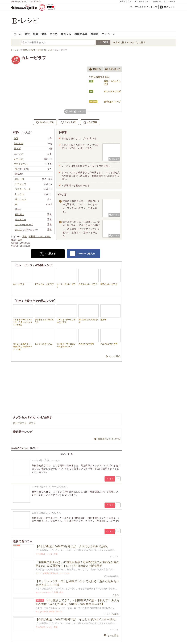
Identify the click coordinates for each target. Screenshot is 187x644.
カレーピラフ (23, 277)
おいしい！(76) (47, 122)
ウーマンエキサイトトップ (144, 7)
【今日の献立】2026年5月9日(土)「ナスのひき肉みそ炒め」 (73, 546)
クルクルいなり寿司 (110, 337)
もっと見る (115, 356)
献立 (27, 34)
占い (148, 1)
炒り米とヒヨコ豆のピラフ (45, 314)
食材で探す (121, 42)
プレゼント (157, 1)
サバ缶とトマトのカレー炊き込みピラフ (67, 338)
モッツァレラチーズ (44, 592)
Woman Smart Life (111, 576)
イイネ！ (110, 479)
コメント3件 (68, 122)
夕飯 (56, 554)
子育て (123, 1)
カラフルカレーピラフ (89, 277)
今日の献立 (40, 554)
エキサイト (169, 7)
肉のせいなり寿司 (89, 337)
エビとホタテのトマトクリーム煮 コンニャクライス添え (23, 315)
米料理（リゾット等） (40, 237)
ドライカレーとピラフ (45, 277)
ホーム (18, 34)
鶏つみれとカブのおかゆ (89, 314)
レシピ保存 (92, 122)
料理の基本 (81, 34)
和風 (56, 592)
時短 (61, 592)
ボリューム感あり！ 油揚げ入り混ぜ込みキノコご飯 (23, 340)
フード (38, 573)
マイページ (108, 34)
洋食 (25, 237)
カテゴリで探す (138, 42)
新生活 (59, 612)
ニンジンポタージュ (45, 337)
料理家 (95, 34)
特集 (36, 34)
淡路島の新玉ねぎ (50, 573)
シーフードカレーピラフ (67, 278)
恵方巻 (110, 313)
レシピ (49, 554)
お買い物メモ (113, 69)
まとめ (54, 34)
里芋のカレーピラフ (110, 277)
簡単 (44, 34)
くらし (130, 1)
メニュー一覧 (169, 1)
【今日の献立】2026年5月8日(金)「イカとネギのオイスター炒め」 (77, 619)
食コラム (66, 34)
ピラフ (32, 423)
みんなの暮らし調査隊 (45, 612)
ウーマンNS (64, 573)
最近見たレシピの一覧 (109, 439)
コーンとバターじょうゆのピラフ (67, 314)
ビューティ (140, 1)
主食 (20, 240)
